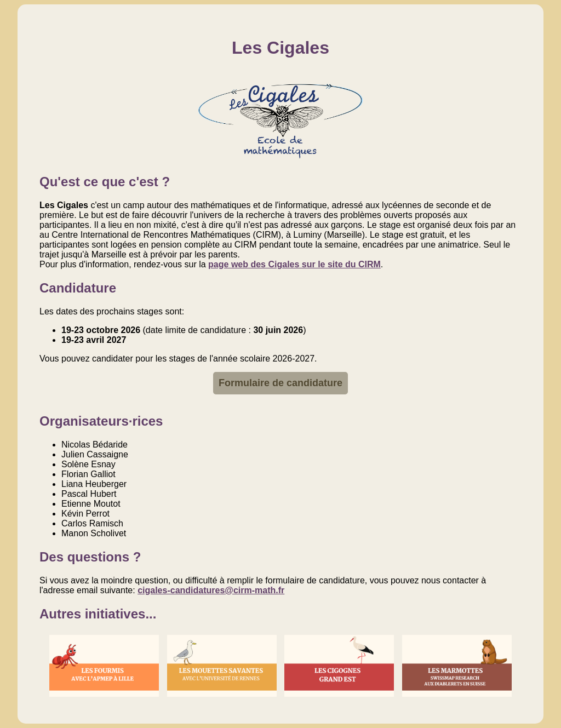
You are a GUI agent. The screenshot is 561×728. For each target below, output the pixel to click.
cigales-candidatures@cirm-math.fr (211, 590)
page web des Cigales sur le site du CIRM (294, 264)
